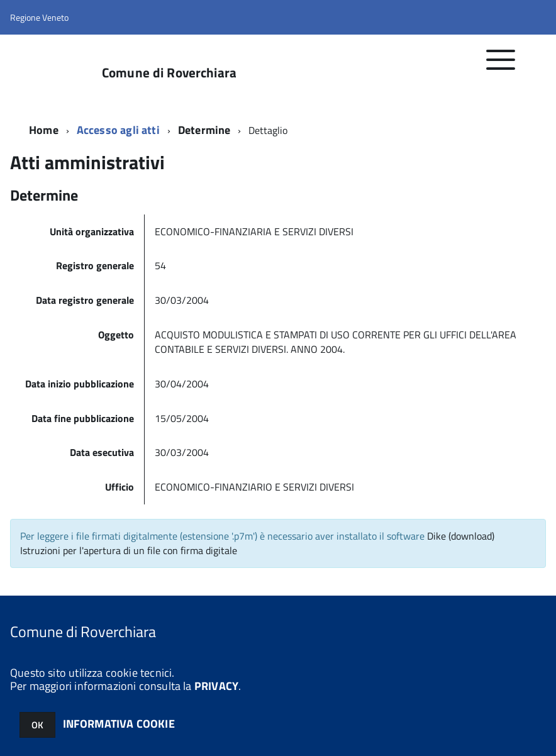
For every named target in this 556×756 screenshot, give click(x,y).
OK (37, 725)
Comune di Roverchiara (169, 73)
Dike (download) (461, 536)
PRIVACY (216, 686)
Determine (204, 130)
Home (44, 130)
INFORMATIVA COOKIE (119, 724)
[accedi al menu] (501, 66)
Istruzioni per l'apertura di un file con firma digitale (129, 550)
